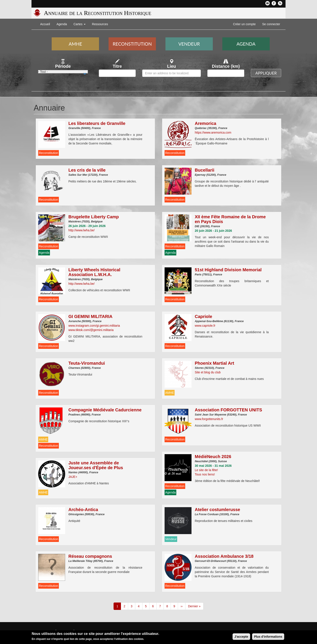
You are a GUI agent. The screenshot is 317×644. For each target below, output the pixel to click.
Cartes (79, 24)
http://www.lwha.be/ (82, 230)
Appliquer (266, 73)
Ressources (100, 24)
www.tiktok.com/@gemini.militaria (91, 330)
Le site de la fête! (206, 470)
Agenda (62, 24)
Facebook (274, 3)
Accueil (45, 24)
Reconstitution (132, 44)
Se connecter (271, 24)
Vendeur (189, 44)
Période (63, 66)
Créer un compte (244, 24)
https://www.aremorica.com (213, 132)
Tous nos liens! (205, 474)
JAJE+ (73, 477)
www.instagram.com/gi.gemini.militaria (94, 326)
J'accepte (241, 637)
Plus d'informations (268, 637)
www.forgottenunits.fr (209, 419)
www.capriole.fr (205, 326)
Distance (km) (226, 66)
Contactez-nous (267, 3)
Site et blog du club (208, 372)
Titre (117, 66)
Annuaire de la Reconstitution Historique (97, 13)
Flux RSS (280, 3)
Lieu (172, 66)
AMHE (75, 44)
